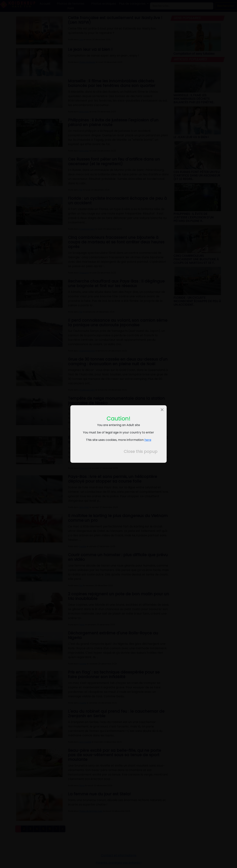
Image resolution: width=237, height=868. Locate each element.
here (148, 440)
